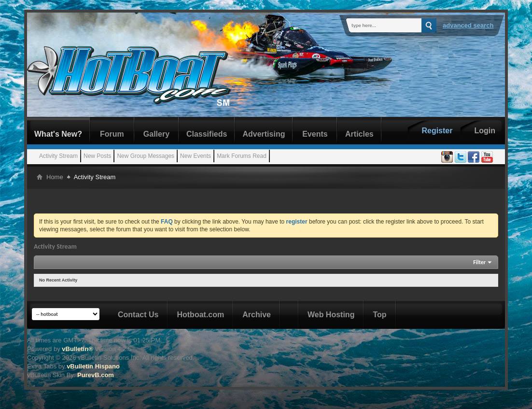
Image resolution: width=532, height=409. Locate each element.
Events (315, 134)
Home (55, 177)
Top (379, 315)
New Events (196, 156)
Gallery (156, 134)
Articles (359, 134)
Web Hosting (331, 315)
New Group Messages (146, 156)
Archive (257, 315)
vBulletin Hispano (93, 366)
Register (437, 131)
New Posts (97, 156)
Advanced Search (468, 25)
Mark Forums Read (242, 156)
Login (485, 131)
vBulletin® (77, 349)
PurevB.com (96, 375)
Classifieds (207, 134)
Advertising (264, 134)
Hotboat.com (200, 315)
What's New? (58, 134)
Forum (112, 134)
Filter (479, 262)
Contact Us (138, 315)
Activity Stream (58, 156)
